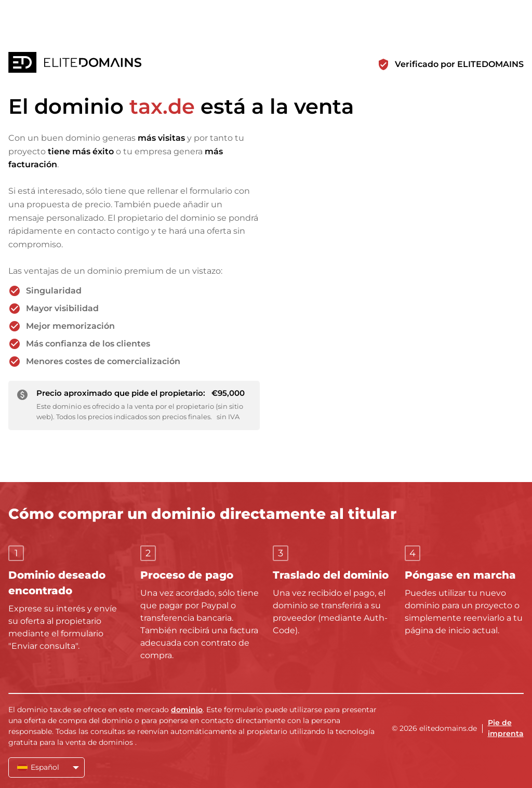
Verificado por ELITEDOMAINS (459, 64)
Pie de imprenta (506, 728)
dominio (187, 710)
